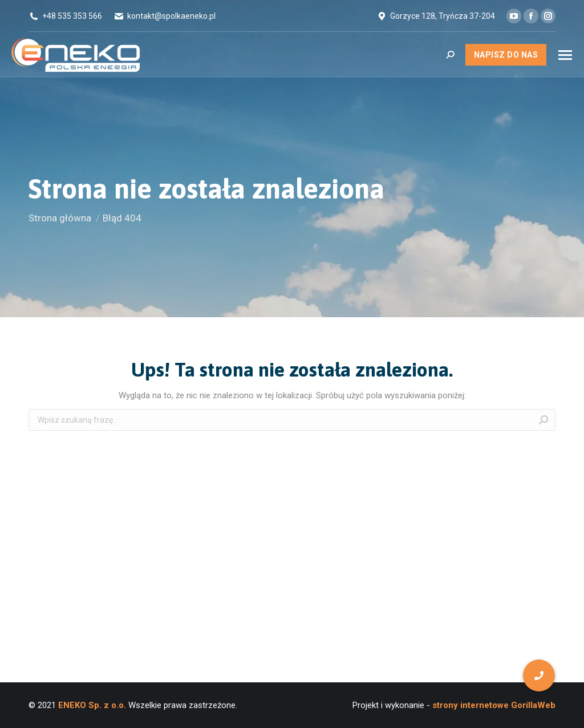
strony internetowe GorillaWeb (493, 705)
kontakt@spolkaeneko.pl (171, 16)
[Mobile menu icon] (565, 55)
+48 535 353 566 (72, 16)
